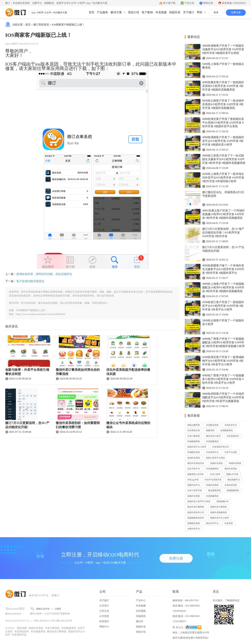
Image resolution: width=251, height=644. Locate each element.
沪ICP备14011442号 (61, 621)
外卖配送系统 (212, 425)
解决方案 (116, 12)
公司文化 (104, 611)
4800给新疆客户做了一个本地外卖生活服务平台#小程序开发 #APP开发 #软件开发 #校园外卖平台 (223, 269)
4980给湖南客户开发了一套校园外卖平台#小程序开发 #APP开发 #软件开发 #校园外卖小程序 (223, 141)
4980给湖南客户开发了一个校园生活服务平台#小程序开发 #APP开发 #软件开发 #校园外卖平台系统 (223, 49)
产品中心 (141, 600)
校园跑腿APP (223, 501)
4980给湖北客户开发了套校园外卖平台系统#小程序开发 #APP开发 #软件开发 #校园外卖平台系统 (223, 123)
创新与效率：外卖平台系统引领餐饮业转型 (27, 372)
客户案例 (147, 12)
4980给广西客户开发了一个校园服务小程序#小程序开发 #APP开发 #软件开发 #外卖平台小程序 (223, 379)
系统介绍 (134, 12)
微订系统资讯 (41, 25)
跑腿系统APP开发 (196, 474)
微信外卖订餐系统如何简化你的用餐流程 (78, 372)
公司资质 (104, 616)
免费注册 (236, 12)
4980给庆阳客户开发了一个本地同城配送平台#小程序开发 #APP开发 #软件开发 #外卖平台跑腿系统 (223, 397)
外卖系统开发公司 (221, 447)
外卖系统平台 (212, 452)
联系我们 (104, 621)
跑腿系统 (210, 430)
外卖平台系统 (231, 452)
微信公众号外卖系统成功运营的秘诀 (128, 425)
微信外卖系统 (231, 469)
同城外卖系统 (235, 463)
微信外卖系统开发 (196, 463)
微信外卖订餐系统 (196, 507)
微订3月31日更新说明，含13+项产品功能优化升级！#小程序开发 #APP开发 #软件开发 (223, 232)
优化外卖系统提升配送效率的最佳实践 (128, 372)
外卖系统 (229, 523)
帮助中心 (104, 627)
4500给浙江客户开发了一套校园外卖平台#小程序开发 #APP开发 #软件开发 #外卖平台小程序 (223, 306)
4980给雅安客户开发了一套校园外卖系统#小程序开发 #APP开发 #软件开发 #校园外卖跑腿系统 (223, 86)
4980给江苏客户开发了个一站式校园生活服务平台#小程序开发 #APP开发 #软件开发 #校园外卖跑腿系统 (224, 159)
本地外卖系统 (231, 485)
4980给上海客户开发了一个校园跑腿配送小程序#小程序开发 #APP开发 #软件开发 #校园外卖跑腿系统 (223, 287)
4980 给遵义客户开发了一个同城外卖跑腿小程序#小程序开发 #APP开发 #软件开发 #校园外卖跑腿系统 (223, 214)
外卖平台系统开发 (213, 480)
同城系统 (141, 616)
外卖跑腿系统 (212, 441)
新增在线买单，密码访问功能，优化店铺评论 (44, 274)
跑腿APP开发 (232, 474)
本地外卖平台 (231, 425)
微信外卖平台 (212, 523)
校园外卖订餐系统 (219, 507)
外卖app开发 (193, 480)
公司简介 (104, 606)
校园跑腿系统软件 (196, 518)
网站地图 (22, 628)
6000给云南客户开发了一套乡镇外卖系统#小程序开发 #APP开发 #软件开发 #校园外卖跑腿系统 (223, 104)
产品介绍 (189, 3)
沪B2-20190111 (41, 621)
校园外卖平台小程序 (197, 447)
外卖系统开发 (194, 430)
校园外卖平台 (194, 485)
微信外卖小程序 (213, 436)
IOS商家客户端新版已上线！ (68, 25)
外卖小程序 (215, 474)
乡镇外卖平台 (194, 529)
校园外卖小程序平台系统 (199, 501)
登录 (216, 12)
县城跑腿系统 (227, 430)
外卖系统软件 (233, 436)
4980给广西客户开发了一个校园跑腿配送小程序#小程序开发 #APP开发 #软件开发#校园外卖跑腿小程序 (223, 342)
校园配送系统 (194, 523)
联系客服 (234, 3)
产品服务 (102, 12)
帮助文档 (208, 3)
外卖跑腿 (161, 12)
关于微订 (189, 12)
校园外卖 (175, 12)
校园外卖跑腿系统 (219, 512)
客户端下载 (169, 3)
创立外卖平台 (194, 469)
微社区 (140, 621)
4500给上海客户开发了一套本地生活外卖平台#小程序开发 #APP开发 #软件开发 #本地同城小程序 (223, 178)
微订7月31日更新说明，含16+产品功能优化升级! (27, 425)
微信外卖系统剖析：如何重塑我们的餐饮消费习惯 (78, 425)
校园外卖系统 (216, 463)
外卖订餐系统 (194, 436)
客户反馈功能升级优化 (30, 281)
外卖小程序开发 (195, 490)
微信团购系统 (214, 490)
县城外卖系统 (194, 458)
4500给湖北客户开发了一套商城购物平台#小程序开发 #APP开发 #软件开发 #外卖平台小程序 (223, 361)
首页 (92, 12)
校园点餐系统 (194, 425)
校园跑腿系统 (233, 490)
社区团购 (141, 611)
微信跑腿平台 (234, 480)
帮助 (200, 12)
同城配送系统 (194, 452)
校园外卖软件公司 (196, 512)
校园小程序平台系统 (215, 458)
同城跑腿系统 (194, 441)
